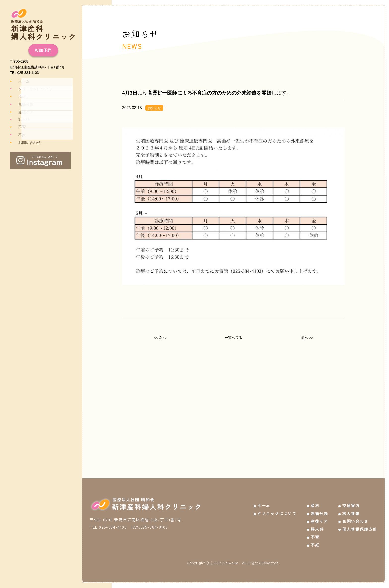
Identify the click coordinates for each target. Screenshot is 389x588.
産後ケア (21, 112)
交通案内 (351, 501)
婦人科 (20, 119)
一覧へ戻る (233, 339)
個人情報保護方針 (360, 525)
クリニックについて (30, 89)
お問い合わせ (25, 143)
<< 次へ (160, 339)
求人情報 (351, 509)
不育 (18, 127)
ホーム (20, 81)
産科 (19, 97)
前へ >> (307, 339)
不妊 (18, 135)
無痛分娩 (21, 104)
